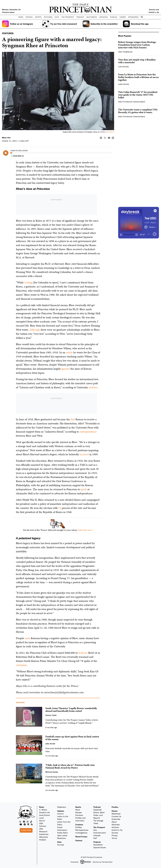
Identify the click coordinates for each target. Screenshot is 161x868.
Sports (78, 807)
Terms (114, 838)
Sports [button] (38, 17)
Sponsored (133, 17)
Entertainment (100, 833)
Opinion (61, 811)
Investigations (81, 833)
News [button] (21, 17)
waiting (28, 282)
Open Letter (62, 835)
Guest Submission (62, 829)
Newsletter (98, 845)
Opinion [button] (29, 17)
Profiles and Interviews (80, 819)
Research (43, 831)
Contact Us (116, 816)
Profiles (79, 827)
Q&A (41, 823)
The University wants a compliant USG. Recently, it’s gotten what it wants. (138, 111)
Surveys (61, 845)
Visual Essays (81, 836)
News (42, 807)
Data (59, 842)
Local (41, 818)
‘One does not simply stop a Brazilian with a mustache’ (137, 61)
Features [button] (48, 17)
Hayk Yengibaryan (125, 52)
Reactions (62, 838)
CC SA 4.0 (111, 132)
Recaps (79, 812)
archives (93, 387)
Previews (79, 815)
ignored (66, 369)
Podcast (97, 807)
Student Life (44, 812)
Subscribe (26, 830)
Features (79, 825)
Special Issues (100, 847)
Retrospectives (82, 830)
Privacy (115, 835)
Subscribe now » (86, 530)
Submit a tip (154, 12)
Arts (95, 830)
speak (84, 489)
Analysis (43, 840)
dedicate (83, 653)
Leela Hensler (124, 84)
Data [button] (57, 17)
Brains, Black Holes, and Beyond (99, 815)
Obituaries (44, 837)
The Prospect (99, 827)
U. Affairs (43, 810)
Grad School (44, 815)
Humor (123, 17)
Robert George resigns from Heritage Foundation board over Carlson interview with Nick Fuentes (137, 45)
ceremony (21, 665)
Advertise (116, 825)
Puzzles (114, 17)
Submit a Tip (117, 830)
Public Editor (63, 833)
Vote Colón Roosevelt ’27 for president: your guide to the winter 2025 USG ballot (138, 95)
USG (41, 829)
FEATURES (8, 33)
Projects (97, 842)
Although (35, 330)
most (28, 638)
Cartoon (79, 840)
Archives (103, 17)
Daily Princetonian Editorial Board (132, 102)
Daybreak (98, 810)
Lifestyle (97, 835)
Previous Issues (8, 12)
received (84, 454)
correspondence (88, 432)
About (114, 822)
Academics (44, 834)
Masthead (116, 814)
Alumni (42, 821)
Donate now (154, 10)
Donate (115, 833)
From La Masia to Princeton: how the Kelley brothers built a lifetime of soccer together (138, 77)
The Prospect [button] (68, 17)
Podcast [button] (80, 17)
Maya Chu (6, 138)
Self (95, 838)
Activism (43, 826)
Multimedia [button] (92, 17)
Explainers (62, 807)
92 (60, 508)
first (73, 419)
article (69, 352)
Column (61, 814)
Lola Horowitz (123, 67)
